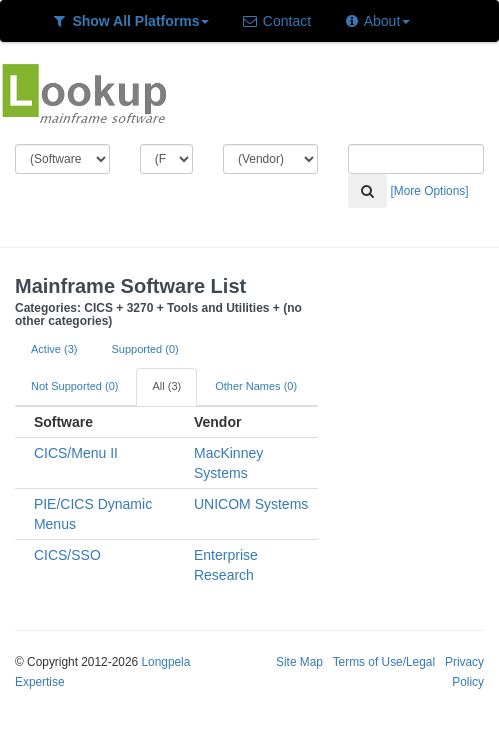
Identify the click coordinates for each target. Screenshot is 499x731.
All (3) (166, 386)
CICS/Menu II (76, 453)
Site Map (299, 662)
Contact (276, 21)
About (376, 21)
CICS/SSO (67, 555)
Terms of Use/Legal (384, 662)
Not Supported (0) (74, 386)
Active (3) (54, 349)
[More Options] (430, 191)
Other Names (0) (256, 386)
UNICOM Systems (251, 504)
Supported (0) (144, 349)
